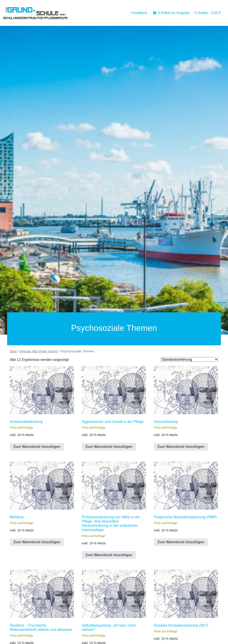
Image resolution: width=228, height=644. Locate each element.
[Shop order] (189, 359)
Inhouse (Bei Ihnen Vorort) (39, 351)
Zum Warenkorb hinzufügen (37, 447)
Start (13, 351)
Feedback (139, 13)
